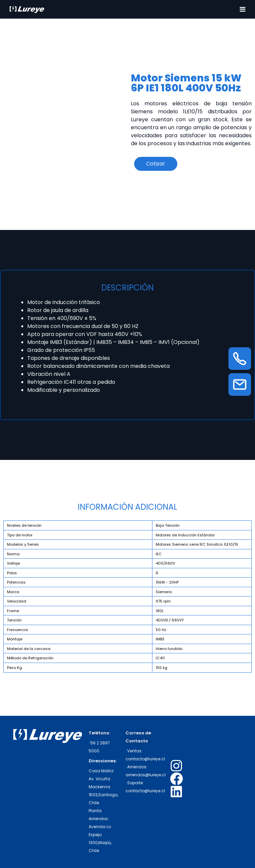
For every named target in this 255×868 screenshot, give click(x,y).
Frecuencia (17, 630)
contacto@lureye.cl (145, 759)
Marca (13, 592)
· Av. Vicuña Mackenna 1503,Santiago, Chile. (103, 787)
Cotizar (156, 164)
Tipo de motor (20, 535)
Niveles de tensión (24, 525)
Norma (13, 554)
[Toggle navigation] (243, 9)
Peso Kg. (15, 668)
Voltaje (13, 563)
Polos (12, 573)
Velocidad (17, 601)
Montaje (15, 639)
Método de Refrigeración (30, 658)
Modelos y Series (23, 544)
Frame (13, 611)
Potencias (16, 582)
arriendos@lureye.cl (146, 775)
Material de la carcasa (29, 649)
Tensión (14, 620)
